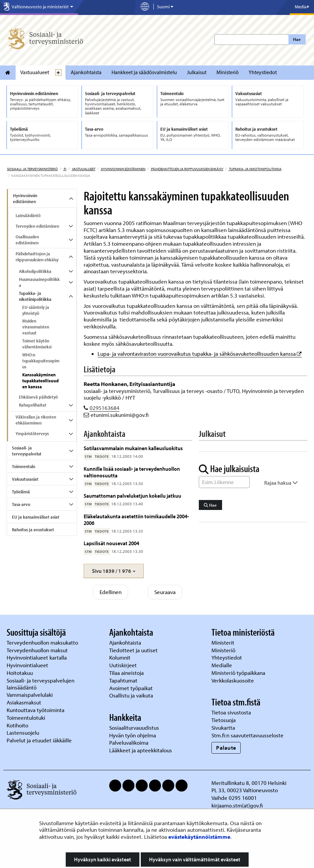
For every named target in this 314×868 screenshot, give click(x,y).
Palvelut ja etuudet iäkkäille (39, 740)
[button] (114, 571)
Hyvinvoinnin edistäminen (123, 169)
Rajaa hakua (281, 483)
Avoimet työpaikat (131, 688)
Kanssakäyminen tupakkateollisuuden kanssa (40, 381)
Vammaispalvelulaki (30, 695)
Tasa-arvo (21, 504)
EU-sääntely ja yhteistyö (36, 310)
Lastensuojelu (24, 733)
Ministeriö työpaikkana (239, 673)
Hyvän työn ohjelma (133, 735)
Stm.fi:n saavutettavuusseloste (247, 735)
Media (302, 7)
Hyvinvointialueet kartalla (37, 657)
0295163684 (105, 408)
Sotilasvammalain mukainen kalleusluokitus (133, 448)
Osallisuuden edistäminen (27, 240)
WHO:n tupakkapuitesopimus (41, 361)
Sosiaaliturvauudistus (134, 728)
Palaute (226, 747)
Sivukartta (223, 728)
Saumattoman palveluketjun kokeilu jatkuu (132, 496)
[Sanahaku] (224, 482)
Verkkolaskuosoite (233, 680)
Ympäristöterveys (32, 434)
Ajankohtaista (86, 72)
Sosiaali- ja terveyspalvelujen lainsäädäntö (40, 684)
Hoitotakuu (20, 673)
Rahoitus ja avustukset (33, 530)
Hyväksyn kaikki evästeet (103, 859)
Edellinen (111, 592)
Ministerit (224, 642)
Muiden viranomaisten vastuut (36, 327)
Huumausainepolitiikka (39, 282)
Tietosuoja (224, 720)
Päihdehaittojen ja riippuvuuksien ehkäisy (187, 169)
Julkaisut (197, 72)
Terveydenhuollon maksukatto (43, 642)
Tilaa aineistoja (126, 673)
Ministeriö (228, 72)
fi (65, 169)
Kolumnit (120, 657)
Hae (297, 39)
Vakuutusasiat (25, 479)
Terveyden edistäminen (37, 226)
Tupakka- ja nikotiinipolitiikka (255, 169)
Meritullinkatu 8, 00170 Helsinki (249, 783)
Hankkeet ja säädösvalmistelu (144, 72)
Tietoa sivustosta (231, 712)
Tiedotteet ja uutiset (134, 650)
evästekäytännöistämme (199, 837)
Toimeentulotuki (27, 718)
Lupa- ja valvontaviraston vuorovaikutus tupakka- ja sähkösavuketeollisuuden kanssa (200, 354)
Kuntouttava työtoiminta (36, 710)
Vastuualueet (35, 72)
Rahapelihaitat (33, 405)
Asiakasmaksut (24, 702)
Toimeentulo (24, 466)
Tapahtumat (123, 680)
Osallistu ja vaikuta (131, 695)
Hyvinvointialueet (28, 665)
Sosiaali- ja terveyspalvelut (27, 451)
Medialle (222, 665)
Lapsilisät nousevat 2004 (111, 543)
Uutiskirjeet (124, 665)
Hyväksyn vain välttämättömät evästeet (195, 859)
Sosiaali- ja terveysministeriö (32, 169)
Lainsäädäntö (28, 215)
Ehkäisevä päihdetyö (38, 397)
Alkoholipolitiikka (35, 271)
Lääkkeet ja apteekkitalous (141, 750)
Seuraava (165, 592)
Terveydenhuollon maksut (38, 650)
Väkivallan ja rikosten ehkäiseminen (36, 420)
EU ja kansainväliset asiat (36, 517)
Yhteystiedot (263, 72)
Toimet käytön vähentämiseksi (37, 344)
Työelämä (21, 492)
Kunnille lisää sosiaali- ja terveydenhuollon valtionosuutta (132, 472)
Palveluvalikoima (129, 743)
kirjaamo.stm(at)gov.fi (237, 805)
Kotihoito (17, 725)
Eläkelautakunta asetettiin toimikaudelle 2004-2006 (136, 519)
